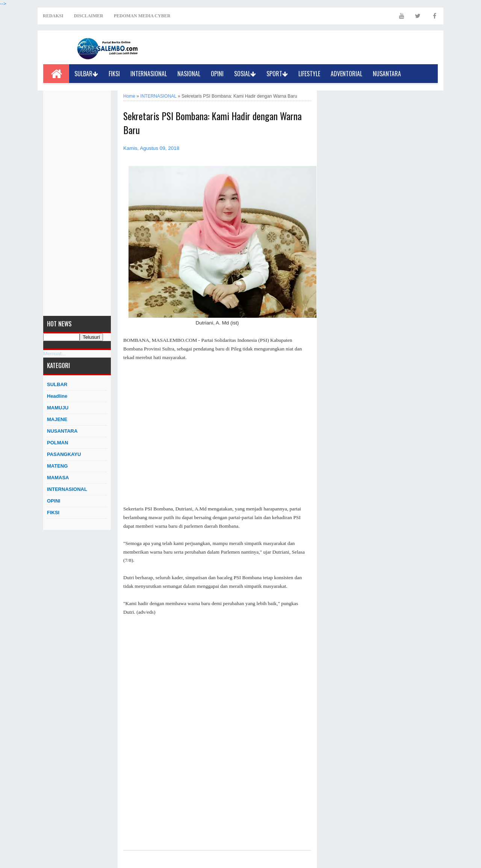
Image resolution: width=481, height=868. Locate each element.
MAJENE (57, 419)
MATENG (57, 466)
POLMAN (57, 443)
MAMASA (58, 478)
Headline (57, 396)
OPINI (217, 74)
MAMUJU (58, 408)
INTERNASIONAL (149, 74)
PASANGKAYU (64, 454)
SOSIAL (245, 74)
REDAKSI (53, 16)
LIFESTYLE (309, 74)
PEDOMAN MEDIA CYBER (142, 16)
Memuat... (54, 354)
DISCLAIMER (89, 16)
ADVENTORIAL (346, 74)
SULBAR (86, 74)
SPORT (277, 74)
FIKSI (114, 74)
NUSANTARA (387, 74)
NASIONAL (189, 74)
